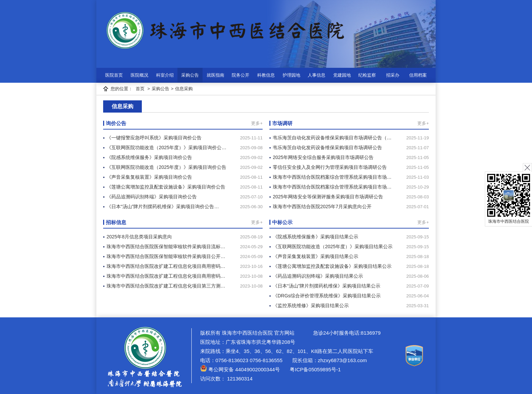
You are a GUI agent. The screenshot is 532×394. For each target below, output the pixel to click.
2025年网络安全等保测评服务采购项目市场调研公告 (328, 197)
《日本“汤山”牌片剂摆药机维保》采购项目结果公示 (327, 286)
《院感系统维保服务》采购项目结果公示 (316, 237)
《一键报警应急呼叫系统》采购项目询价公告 (154, 138)
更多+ (257, 123)
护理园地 (291, 75)
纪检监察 (367, 75)
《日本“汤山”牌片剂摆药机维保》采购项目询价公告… (163, 206)
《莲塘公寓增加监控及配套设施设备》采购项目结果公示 (332, 266)
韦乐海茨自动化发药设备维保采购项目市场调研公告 (327, 147)
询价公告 (116, 123)
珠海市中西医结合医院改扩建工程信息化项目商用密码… (166, 266)
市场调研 (282, 123)
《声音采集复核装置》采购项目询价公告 (149, 177)
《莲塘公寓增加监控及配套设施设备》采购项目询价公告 (166, 187)
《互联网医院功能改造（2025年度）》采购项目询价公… (166, 147)
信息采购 (184, 89)
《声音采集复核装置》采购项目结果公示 (316, 256)
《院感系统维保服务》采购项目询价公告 (149, 157)
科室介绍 (165, 75)
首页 (140, 89)
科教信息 (266, 75)
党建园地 (342, 75)
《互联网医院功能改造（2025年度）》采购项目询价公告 (166, 167)
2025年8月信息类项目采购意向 (139, 237)
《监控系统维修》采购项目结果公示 (311, 306)
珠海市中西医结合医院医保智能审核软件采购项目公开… (166, 256)
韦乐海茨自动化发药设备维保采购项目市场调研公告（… (332, 138)
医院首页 (114, 75)
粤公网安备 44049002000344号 (240, 369)
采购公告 (190, 75)
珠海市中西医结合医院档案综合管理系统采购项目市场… (332, 177)
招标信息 (116, 222)
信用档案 (418, 75)
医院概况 (139, 75)
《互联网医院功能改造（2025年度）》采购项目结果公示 (333, 247)
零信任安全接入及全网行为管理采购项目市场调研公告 (330, 167)
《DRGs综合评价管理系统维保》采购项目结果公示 (327, 296)
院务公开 (241, 75)
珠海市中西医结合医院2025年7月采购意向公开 (322, 206)
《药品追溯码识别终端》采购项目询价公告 (152, 197)
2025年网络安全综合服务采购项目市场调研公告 (323, 157)
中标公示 (282, 222)
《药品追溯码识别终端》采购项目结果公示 (318, 276)
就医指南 (215, 75)
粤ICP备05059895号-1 (315, 369)
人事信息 (317, 75)
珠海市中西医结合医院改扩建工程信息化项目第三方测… (166, 286)
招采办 (393, 75)
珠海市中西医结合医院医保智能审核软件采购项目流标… (166, 247)
